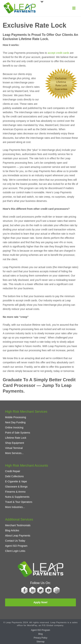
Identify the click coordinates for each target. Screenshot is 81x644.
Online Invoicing (14, 428)
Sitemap (40, 642)
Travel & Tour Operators (19, 502)
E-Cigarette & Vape (16, 481)
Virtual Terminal (14, 448)
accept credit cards (59, 53)
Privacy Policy (41, 638)
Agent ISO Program (16, 546)
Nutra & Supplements (17, 497)
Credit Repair (13, 471)
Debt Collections (14, 476)
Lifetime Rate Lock (16, 438)
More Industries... (15, 507)
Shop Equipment (15, 443)
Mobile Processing (16, 417)
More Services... (14, 453)
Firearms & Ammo (15, 492)
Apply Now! (41, 602)
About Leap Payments (18, 536)
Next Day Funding (15, 422)
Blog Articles (12, 530)
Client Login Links (15, 551)
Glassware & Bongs (16, 487)
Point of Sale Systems (18, 433)
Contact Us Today (15, 541)
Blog (40, 634)
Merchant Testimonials (18, 525)
